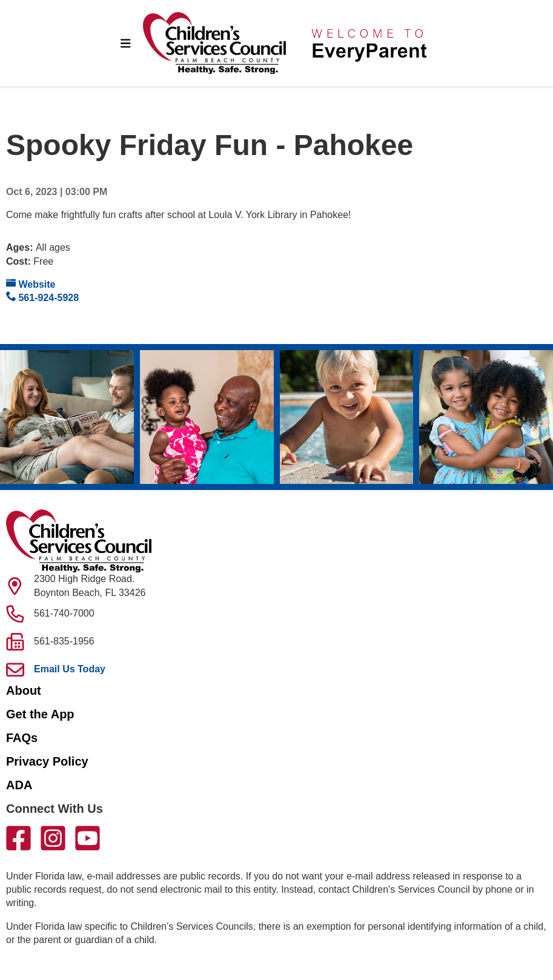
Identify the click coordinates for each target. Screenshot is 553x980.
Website (31, 284)
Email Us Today (70, 669)
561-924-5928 (42, 297)
